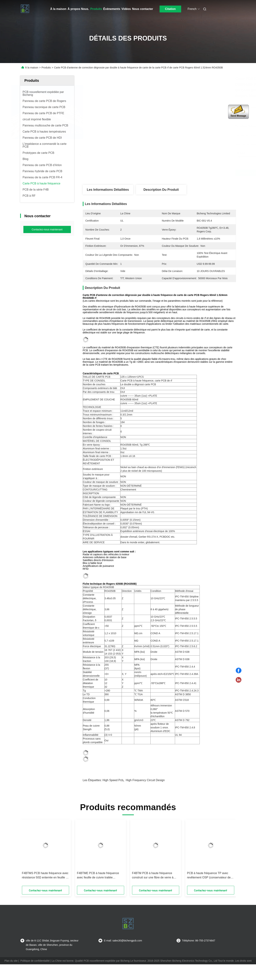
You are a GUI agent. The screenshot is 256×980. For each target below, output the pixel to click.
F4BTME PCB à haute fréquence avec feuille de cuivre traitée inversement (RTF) (98, 876)
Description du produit (161, 190)
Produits (96, 9)
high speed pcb (113, 780)
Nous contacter (142, 9)
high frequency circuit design (145, 780)
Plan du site (11, 961)
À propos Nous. (78, 9)
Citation (170, 9)
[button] (30, 854)
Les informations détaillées (108, 190)
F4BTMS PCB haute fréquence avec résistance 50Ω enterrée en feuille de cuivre (46, 876)
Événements (112, 9)
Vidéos (126, 9)
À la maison (58, 9)
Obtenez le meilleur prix (184, 173)
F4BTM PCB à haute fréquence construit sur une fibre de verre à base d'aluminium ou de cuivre (153, 876)
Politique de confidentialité (35, 961)
